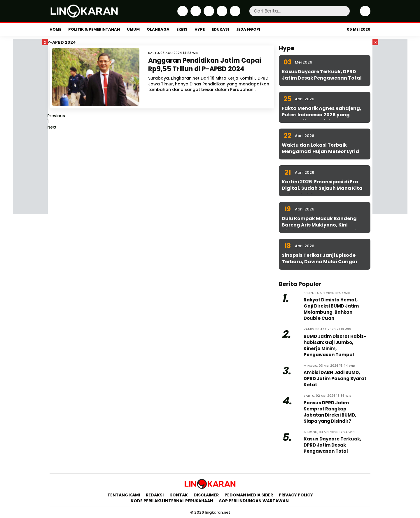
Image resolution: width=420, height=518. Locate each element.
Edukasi (220, 29)
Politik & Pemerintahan (94, 29)
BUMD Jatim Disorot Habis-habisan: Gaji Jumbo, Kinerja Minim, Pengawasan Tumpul (335, 345)
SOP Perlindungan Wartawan (254, 501)
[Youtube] (234, 15)
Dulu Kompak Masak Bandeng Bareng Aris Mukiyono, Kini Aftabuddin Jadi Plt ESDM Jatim (322, 225)
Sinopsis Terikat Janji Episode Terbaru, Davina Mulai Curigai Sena (319, 262)
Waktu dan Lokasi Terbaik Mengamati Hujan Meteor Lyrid (320, 148)
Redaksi (155, 495)
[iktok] (221, 15)
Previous (56, 116)
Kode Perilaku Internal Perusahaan (172, 501)
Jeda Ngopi (248, 29)
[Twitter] (195, 15)
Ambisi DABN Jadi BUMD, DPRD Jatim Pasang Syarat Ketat (335, 379)
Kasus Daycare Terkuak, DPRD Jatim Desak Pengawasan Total (322, 75)
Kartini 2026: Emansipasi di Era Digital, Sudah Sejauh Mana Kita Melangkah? (322, 188)
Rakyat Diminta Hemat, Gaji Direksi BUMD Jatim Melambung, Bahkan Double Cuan (331, 309)
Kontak (179, 495)
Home (55, 29)
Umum (133, 29)
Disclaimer (206, 495)
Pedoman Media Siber (249, 495)
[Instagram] (208, 15)
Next (52, 127)
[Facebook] (182, 15)
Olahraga (158, 29)
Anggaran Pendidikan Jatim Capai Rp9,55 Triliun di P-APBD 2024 (205, 65)
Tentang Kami (124, 495)
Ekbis (182, 29)
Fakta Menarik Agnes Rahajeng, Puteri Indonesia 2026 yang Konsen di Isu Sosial (322, 115)
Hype (200, 29)
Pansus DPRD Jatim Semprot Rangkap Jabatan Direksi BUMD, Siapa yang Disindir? (330, 412)
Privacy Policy (296, 495)
